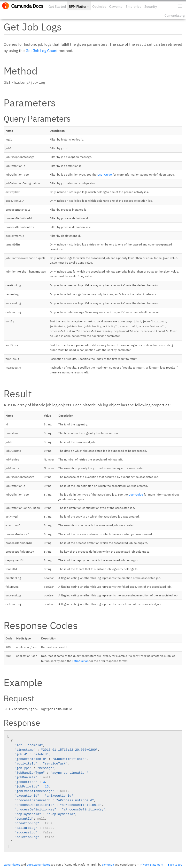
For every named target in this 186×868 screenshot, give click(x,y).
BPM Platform (79, 7)
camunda (108, 864)
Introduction (80, 661)
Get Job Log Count (42, 51)
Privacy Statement (151, 864)
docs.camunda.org (39, 864)
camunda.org (12, 864)
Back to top (175, 864)
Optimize (99, 7)
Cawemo (116, 7)
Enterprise (133, 7)
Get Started (57, 7)
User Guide (105, 174)
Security (151, 7)
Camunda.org (174, 15)
